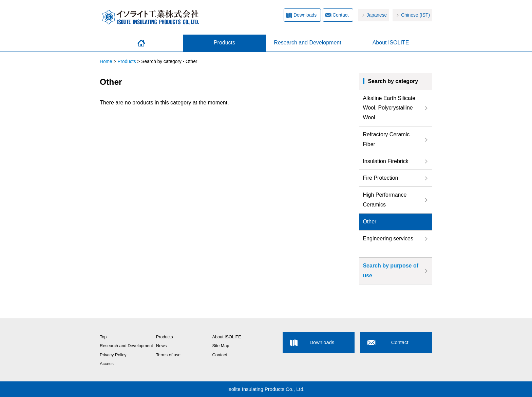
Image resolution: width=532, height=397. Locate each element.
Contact (340, 15)
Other (369, 222)
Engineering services (388, 239)
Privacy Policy (113, 355)
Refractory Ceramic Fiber (386, 139)
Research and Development (307, 43)
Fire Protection (380, 178)
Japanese (377, 15)
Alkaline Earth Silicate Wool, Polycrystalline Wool (389, 108)
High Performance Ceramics (385, 200)
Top (103, 337)
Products (224, 43)
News (161, 346)
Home (141, 43)
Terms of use (168, 355)
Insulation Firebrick (385, 161)
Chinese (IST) (415, 15)
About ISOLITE (391, 43)
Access (107, 364)
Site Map (221, 346)
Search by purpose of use (391, 271)
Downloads (305, 15)
